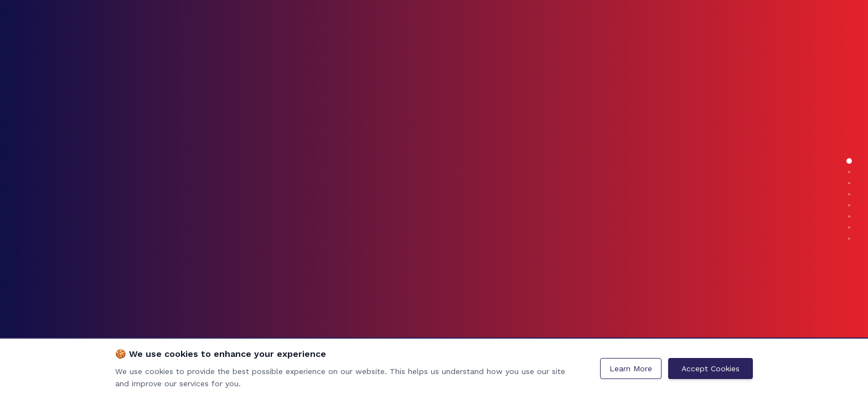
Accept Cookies (711, 369)
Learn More (631, 369)
